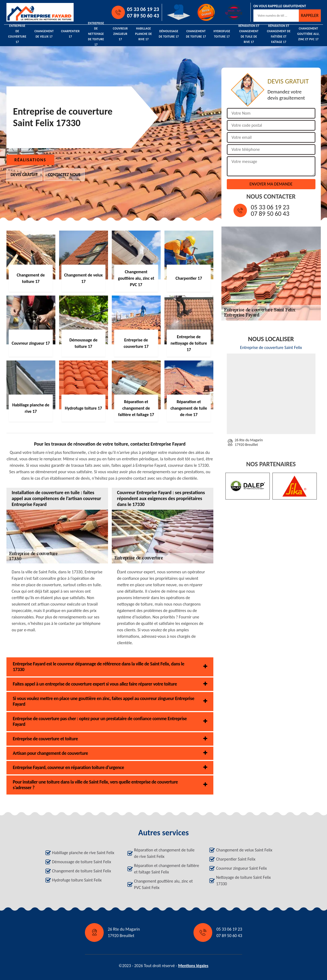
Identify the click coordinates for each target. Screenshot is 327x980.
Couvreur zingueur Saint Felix (241, 868)
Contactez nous (64, 175)
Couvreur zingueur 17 (120, 34)
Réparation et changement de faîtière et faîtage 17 (279, 34)
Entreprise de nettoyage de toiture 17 (96, 34)
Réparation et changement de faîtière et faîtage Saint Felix (167, 869)
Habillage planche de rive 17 (143, 34)
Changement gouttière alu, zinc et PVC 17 (308, 34)
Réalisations (30, 160)
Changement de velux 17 (44, 34)
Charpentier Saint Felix (236, 859)
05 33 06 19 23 (143, 9)
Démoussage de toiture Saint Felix (82, 862)
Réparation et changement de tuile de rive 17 (249, 34)
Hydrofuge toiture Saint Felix (77, 880)
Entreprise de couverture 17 (17, 34)
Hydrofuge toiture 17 (222, 34)
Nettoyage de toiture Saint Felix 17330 (243, 881)
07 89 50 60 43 (143, 16)
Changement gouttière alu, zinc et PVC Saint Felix (163, 884)
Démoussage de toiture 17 (169, 34)
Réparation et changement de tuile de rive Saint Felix (164, 853)
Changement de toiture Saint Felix (82, 871)
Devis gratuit (24, 175)
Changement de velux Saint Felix (244, 850)
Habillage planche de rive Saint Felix (83, 853)
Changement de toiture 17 (196, 34)
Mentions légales (193, 966)
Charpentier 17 (70, 34)
